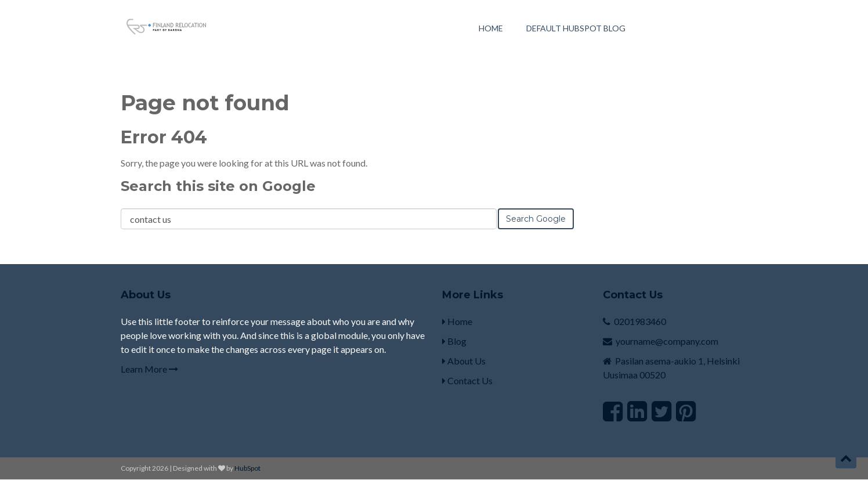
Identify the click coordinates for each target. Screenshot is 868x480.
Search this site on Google (218, 186)
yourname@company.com (667, 341)
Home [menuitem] (491, 28)
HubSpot (247, 468)
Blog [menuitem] (454, 341)
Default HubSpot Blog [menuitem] (576, 28)
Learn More (149, 369)
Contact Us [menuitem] (467, 380)
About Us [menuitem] (464, 361)
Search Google (536, 219)
